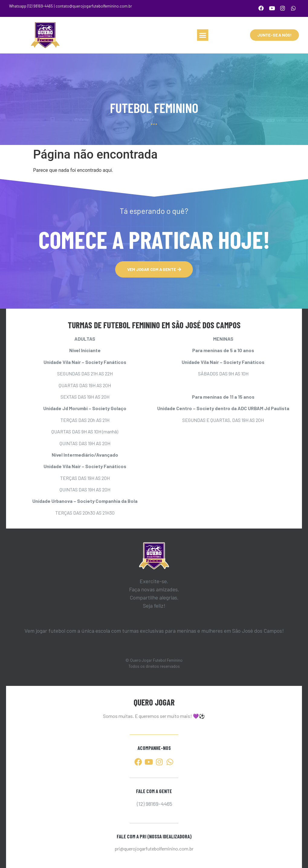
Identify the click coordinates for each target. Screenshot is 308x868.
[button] (203, 35)
